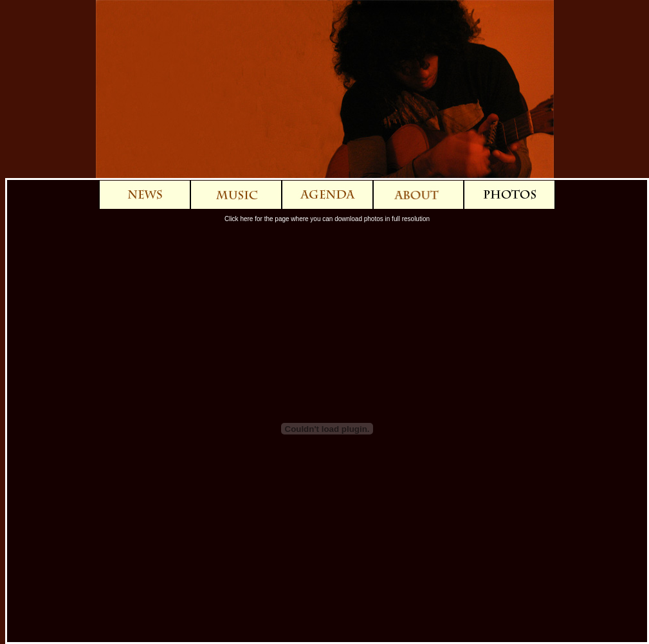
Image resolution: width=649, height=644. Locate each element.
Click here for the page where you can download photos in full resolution (327, 219)
